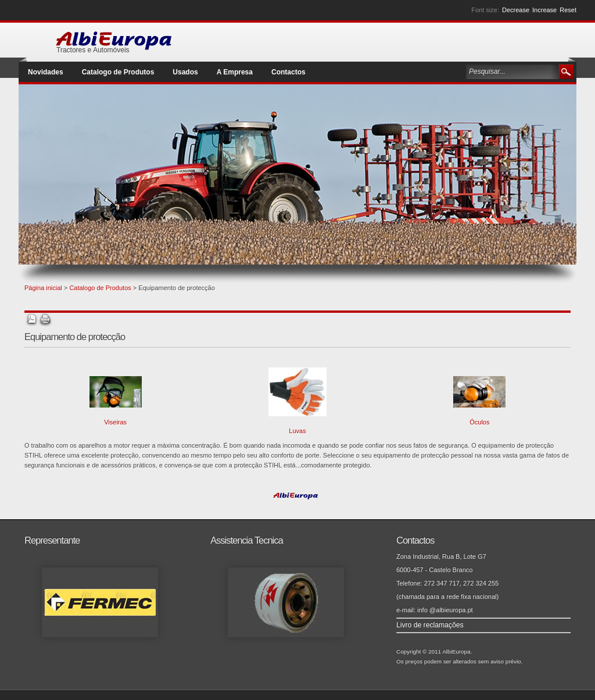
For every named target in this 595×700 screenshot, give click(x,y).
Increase (544, 10)
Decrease (516, 10)
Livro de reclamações (430, 625)
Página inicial (43, 288)
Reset (568, 10)
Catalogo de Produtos (100, 288)
